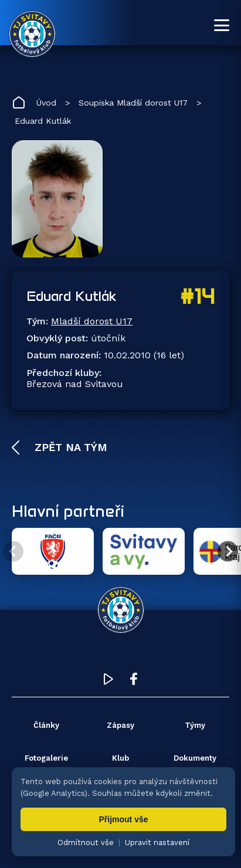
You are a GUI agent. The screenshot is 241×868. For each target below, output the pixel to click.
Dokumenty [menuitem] (195, 758)
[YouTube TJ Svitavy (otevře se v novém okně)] (108, 682)
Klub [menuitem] (120, 758)
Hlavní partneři (68, 511)
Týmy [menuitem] (195, 725)
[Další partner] (228, 552)
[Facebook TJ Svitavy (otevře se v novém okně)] (134, 682)
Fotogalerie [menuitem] (46, 758)
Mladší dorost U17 (92, 321)
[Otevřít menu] (222, 25)
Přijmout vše (123, 819)
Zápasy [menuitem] (120, 725)
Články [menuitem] (46, 725)
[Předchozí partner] (13, 552)
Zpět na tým (69, 447)
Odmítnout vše (86, 842)
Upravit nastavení (157, 842)
